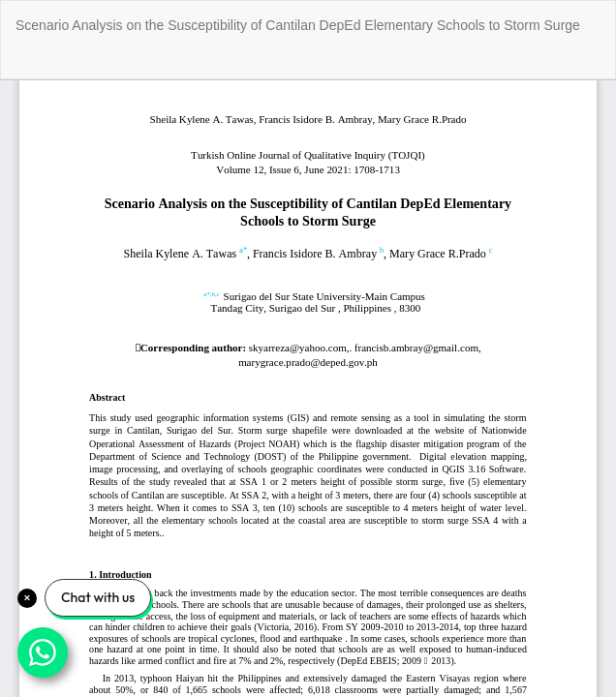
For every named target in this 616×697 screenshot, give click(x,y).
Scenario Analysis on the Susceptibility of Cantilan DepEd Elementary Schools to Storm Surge (298, 25)
